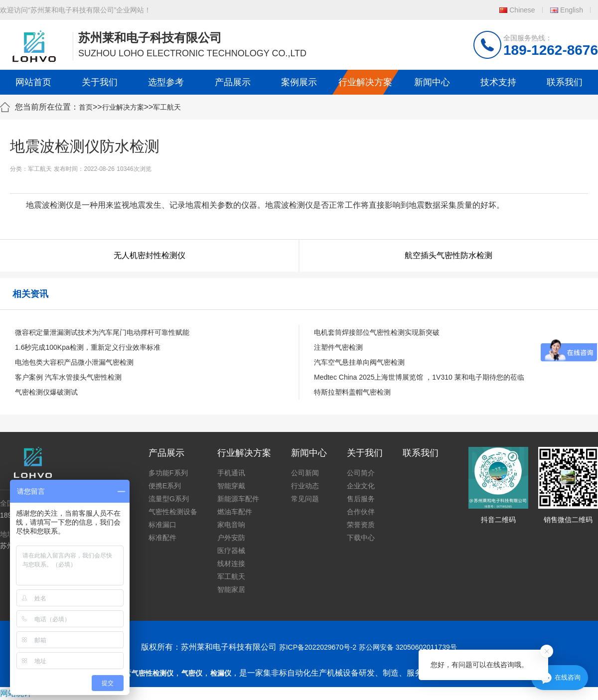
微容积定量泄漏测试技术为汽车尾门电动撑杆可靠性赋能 (102, 332)
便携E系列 (165, 486)
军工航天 (167, 107)
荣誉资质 (361, 525)
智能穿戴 (231, 486)
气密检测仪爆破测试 (46, 392)
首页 (86, 107)
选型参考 (166, 82)
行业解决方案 (365, 82)
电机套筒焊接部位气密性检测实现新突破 (377, 332)
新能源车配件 (238, 499)
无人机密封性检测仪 (149, 255)
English (572, 10)
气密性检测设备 (173, 512)
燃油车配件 (235, 512)
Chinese (522, 10)
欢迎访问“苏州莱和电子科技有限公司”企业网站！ (75, 10)
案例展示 (299, 82)
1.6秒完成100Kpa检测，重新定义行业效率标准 (88, 347)
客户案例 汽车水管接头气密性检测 (68, 377)
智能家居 (231, 589)
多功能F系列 (168, 473)
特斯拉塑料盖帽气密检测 (352, 392)
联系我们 (565, 82)
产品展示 (233, 82)
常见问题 (305, 499)
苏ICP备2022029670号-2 (318, 647)
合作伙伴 (361, 512)
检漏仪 (221, 673)
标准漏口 (162, 525)
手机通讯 (231, 473)
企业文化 (361, 486)
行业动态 (305, 486)
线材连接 (231, 563)
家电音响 (231, 525)
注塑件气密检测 (338, 347)
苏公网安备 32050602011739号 (408, 647)
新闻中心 (432, 82)
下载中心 (361, 538)
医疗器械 (231, 551)
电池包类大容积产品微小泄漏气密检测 (74, 362)
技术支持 (498, 82)
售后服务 (361, 499)
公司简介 (361, 473)
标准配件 (162, 538)
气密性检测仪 (152, 673)
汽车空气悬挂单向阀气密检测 (359, 362)
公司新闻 (305, 473)
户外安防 (231, 538)
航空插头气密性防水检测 (448, 255)
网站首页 (33, 82)
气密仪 (192, 673)
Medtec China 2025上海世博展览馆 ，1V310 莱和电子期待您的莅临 (419, 377)
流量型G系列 (169, 499)
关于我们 (100, 82)
